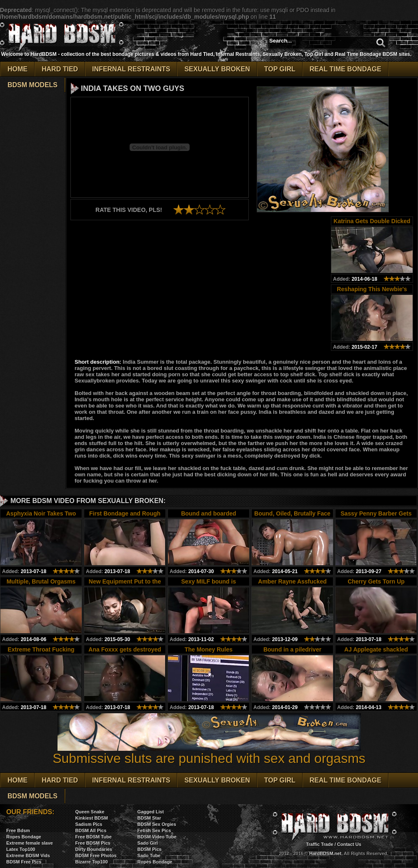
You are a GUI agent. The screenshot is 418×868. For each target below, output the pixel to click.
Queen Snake (90, 812)
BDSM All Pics (91, 830)
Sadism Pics (89, 824)
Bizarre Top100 (92, 862)
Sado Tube (149, 855)
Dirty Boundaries (94, 849)
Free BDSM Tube (94, 837)
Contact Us (349, 844)
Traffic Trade (319, 844)
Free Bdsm (18, 830)
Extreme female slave (30, 843)
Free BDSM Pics (93, 843)
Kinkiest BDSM (92, 818)
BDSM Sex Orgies (157, 824)
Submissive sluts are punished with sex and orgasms (209, 752)
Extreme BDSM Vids (28, 855)
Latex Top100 (21, 849)
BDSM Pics (150, 849)
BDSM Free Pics (24, 862)
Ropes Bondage (24, 837)
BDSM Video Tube (157, 837)
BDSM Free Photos (96, 855)
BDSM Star (149, 818)
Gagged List (151, 812)
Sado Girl (148, 843)
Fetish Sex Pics (154, 830)
